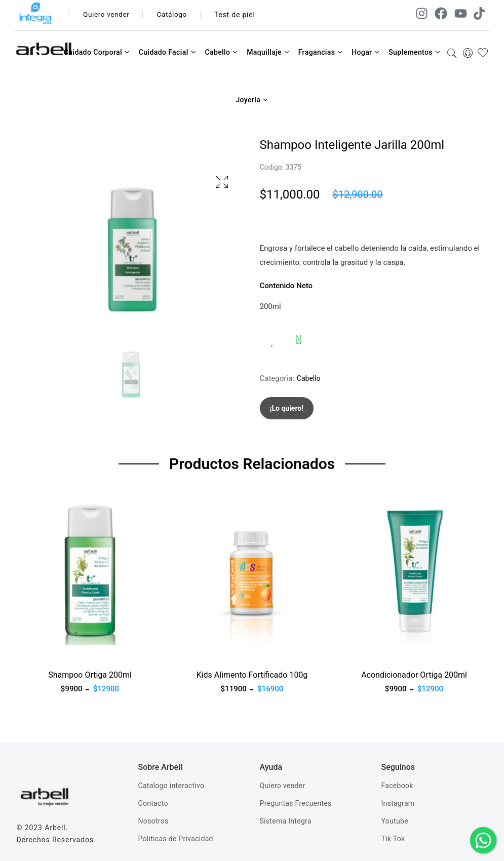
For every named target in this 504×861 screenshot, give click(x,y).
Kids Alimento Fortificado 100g (252, 675)
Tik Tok (393, 839)
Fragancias (321, 52)
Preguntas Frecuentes (296, 803)
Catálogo (176, 15)
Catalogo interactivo (171, 786)
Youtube (395, 821)
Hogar (366, 52)
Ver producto (38, 651)
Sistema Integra (286, 821)
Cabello (221, 52)
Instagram (398, 803)
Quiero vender (108, 15)
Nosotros (153, 821)
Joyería (252, 100)
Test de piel (239, 15)
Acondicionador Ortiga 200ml (414, 675)
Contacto (153, 803)
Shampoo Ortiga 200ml (90, 675)
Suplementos (414, 52)
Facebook (397, 786)
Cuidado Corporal (97, 52)
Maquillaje (268, 52)
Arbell (55, 828)
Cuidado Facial (167, 52)
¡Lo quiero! (287, 408)
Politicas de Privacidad (176, 839)
